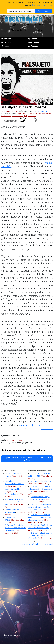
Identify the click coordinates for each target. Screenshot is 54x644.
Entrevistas (35, 43)
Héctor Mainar (47, 429)
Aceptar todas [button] (43, 11)
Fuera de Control (28, 114)
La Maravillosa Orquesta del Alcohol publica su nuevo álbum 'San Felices (40, 517)
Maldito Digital (6, 116)
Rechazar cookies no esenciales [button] (21, 11)
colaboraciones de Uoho (43, 114)
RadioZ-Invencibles (13, 489)
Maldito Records (17, 116)
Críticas (34, 39)
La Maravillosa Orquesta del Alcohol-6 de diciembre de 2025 (40, 489)
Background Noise (30, 116)
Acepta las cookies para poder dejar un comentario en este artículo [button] (27, 459)
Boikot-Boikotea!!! (12, 494)
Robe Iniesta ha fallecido (41, 481)
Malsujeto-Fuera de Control (24, 107)
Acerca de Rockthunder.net (31, 544)
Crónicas (8, 43)
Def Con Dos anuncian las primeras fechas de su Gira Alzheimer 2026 (40, 507)
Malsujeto (19, 114)
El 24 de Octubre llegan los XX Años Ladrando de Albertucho (40, 535)
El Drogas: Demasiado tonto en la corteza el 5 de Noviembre (15, 528)
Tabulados (35, 46)
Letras (6, 46)
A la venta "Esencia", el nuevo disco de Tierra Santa (14, 502)
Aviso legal (48, 544)
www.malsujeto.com (30, 425)
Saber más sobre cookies (42, 5)
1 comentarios (42, 111)
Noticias (7, 39)
